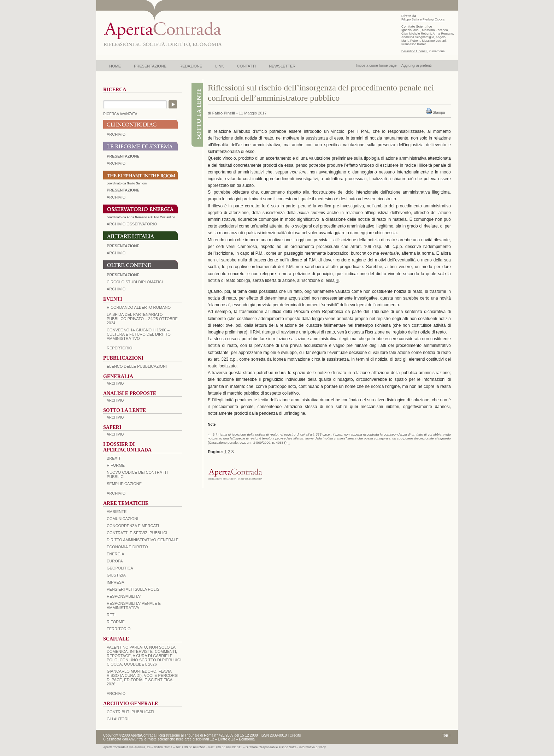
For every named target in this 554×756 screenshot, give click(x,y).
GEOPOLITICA (120, 568)
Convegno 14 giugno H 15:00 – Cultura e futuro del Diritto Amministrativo (139, 334)
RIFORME (116, 622)
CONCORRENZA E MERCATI (133, 526)
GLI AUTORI (118, 719)
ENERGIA (116, 554)
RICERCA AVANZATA (120, 114)
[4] (337, 280)
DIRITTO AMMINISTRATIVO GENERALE (143, 540)
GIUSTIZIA (116, 575)
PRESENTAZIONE (150, 66)
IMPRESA (116, 582)
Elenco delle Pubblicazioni (137, 366)
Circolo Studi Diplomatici (135, 282)
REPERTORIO (119, 348)
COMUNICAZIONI (122, 519)
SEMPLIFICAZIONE (124, 484)
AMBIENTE (117, 512)
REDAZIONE (191, 66)
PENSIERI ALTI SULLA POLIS (133, 589)
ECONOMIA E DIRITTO (127, 547)
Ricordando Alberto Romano (139, 307)
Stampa (439, 113)
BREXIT (114, 458)
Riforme (116, 465)
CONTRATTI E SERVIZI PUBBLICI (137, 533)
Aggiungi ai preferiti (417, 66)
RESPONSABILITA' (124, 596)
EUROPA (115, 561)
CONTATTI (246, 66)
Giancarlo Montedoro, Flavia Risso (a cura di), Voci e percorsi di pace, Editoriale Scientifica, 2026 (143, 678)
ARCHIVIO (116, 134)
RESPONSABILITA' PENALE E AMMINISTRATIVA (134, 606)
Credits (295, 735)
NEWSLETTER (282, 66)
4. (209, 434)
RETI (111, 615)
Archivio (116, 253)
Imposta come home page (376, 66)
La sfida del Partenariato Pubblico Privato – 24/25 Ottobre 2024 (142, 319)
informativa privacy (313, 747)
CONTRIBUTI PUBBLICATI (130, 712)
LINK (219, 66)
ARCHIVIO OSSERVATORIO (132, 224)
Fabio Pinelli (224, 113)
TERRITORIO (119, 629)
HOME (115, 66)
